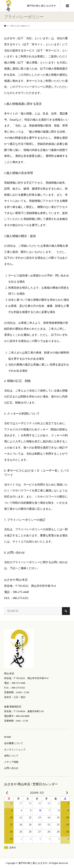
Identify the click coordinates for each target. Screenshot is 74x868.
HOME (8, 737)
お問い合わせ (11, 768)
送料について (11, 756)
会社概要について (14, 743)
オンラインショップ (15, 750)
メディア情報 (11, 762)
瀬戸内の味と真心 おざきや (41, 6)
